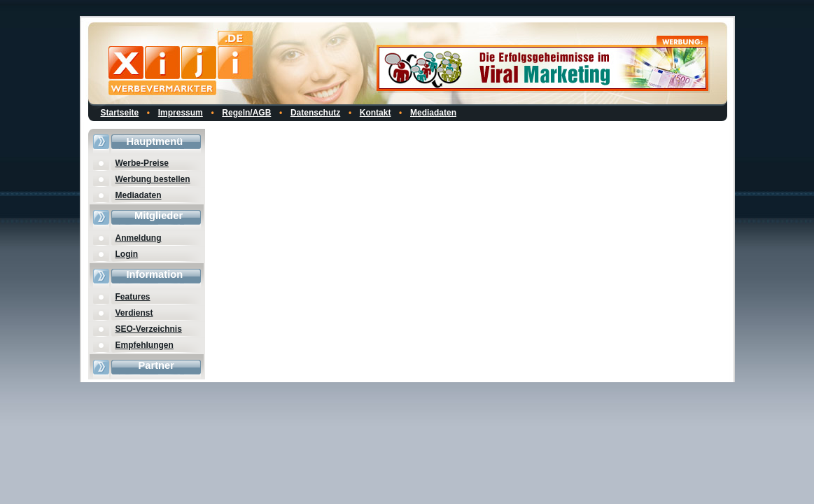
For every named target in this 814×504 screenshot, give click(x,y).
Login (127, 254)
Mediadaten (433, 113)
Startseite (120, 113)
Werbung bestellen (153, 179)
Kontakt (376, 113)
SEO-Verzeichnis (149, 329)
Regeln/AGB (246, 113)
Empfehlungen (145, 345)
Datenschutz (315, 113)
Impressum (181, 113)
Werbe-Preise (142, 163)
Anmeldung (139, 238)
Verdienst (134, 313)
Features (133, 297)
